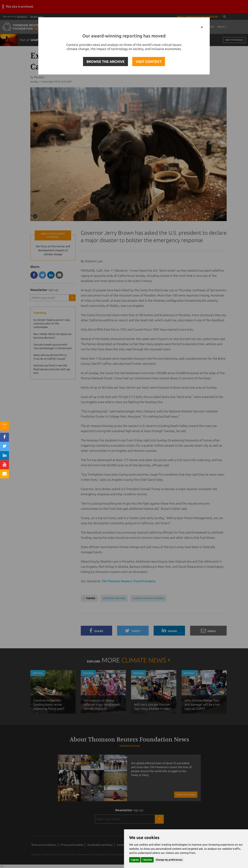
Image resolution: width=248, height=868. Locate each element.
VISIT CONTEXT (149, 62)
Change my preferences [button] (169, 860)
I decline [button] (147, 860)
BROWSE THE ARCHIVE (105, 62)
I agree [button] (135, 860)
